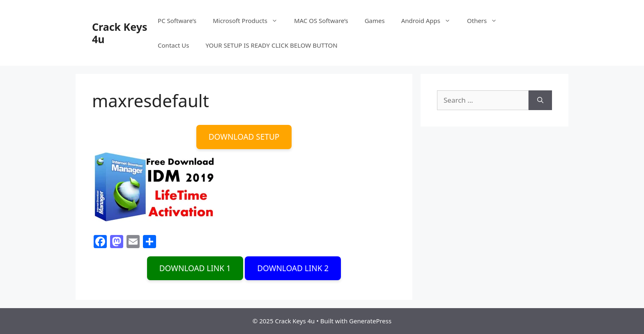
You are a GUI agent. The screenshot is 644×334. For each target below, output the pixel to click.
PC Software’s (177, 21)
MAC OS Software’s (321, 21)
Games (375, 21)
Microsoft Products (249, 21)
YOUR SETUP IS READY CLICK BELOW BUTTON (271, 45)
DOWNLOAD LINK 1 (195, 268)
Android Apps (430, 21)
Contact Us (173, 45)
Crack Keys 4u (120, 33)
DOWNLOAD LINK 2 (293, 268)
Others (486, 21)
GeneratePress (370, 321)
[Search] (540, 100)
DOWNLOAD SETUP (244, 137)
